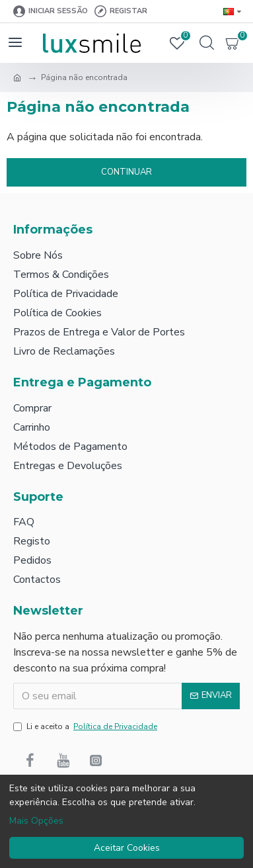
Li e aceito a (86, 726)
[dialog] (126, 821)
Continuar (126, 172)
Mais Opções (36, 821)
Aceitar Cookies (127, 848)
